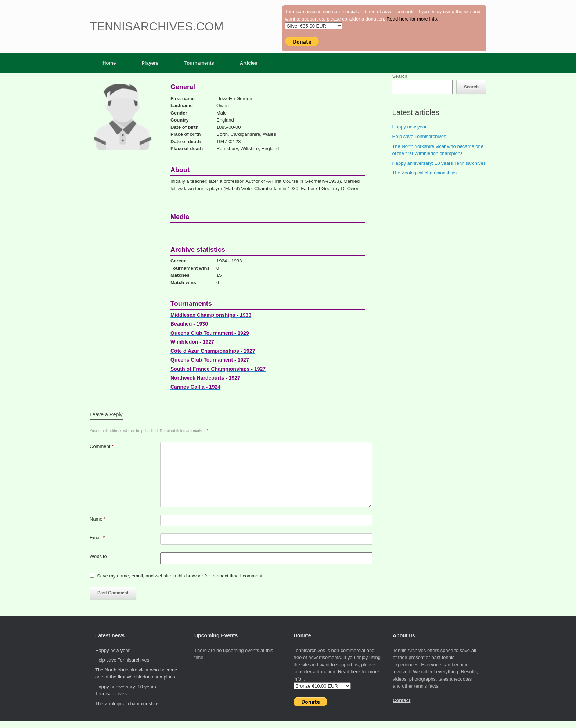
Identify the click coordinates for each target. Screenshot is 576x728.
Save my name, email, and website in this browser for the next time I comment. (180, 576)
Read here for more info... (414, 19)
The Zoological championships (424, 173)
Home (109, 63)
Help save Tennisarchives (419, 136)
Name (98, 519)
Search (399, 76)
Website (98, 556)
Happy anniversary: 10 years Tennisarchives (439, 163)
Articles (249, 63)
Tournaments (199, 63)
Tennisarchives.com (156, 26)
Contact (402, 700)
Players (150, 63)
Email (97, 538)
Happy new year (409, 127)
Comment (102, 446)
